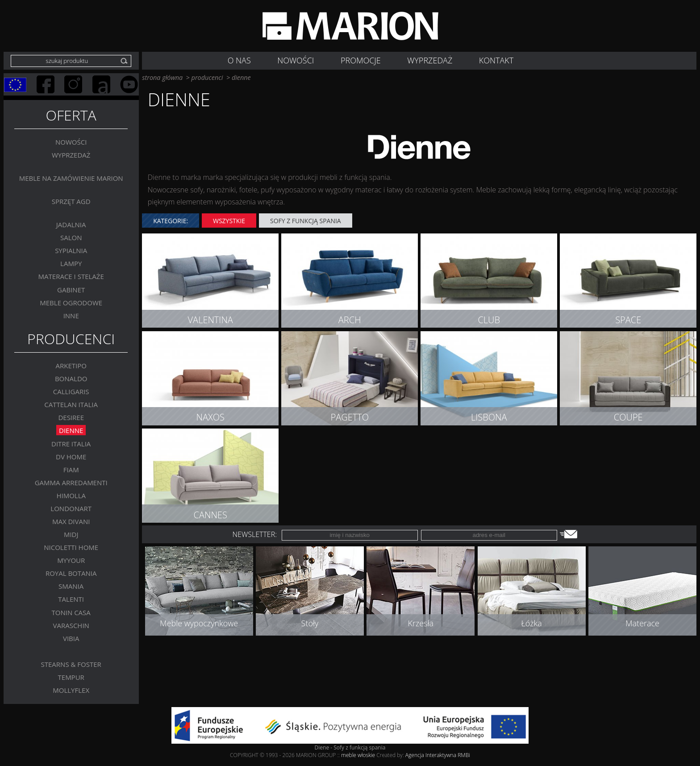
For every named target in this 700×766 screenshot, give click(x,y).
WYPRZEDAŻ (430, 60)
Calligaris (71, 391)
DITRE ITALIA (71, 443)
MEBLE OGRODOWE (71, 302)
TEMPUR (71, 677)
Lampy (71, 263)
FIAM (71, 469)
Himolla (71, 495)
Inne (71, 315)
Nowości (71, 142)
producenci (207, 77)
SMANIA (71, 586)
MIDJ (71, 534)
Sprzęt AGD (71, 201)
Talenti (71, 599)
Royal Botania (71, 573)
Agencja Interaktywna (431, 755)
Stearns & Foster (71, 664)
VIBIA (71, 638)
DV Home (71, 456)
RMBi (464, 755)
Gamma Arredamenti (71, 482)
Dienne (71, 430)
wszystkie (229, 221)
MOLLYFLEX (71, 690)
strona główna (162, 77)
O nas (239, 60)
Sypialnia (71, 250)
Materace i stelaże (71, 276)
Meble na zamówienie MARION (71, 178)
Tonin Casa (71, 612)
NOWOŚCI (296, 60)
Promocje (361, 60)
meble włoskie (359, 755)
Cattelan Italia (71, 404)
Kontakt (496, 60)
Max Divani (71, 521)
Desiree (71, 417)
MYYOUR (71, 560)
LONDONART (71, 508)
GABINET (71, 289)
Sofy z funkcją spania (306, 221)
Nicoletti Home (71, 547)
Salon (71, 237)
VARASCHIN (71, 625)
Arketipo (71, 366)
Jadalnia (71, 225)
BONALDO (71, 379)
